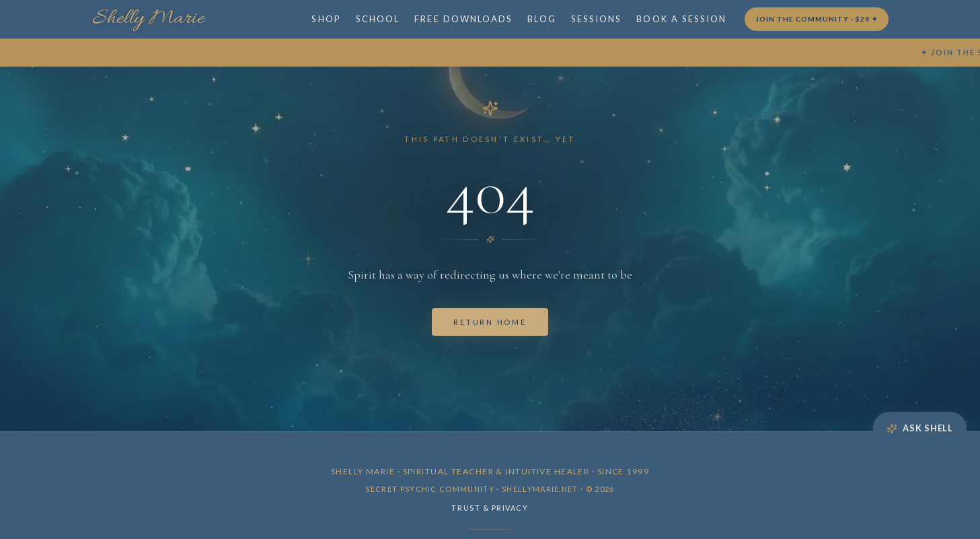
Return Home (490, 322)
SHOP (326, 19)
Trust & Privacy (490, 508)
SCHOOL (378, 19)
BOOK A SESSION (681, 19)
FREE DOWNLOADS (463, 19)
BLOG (541, 19)
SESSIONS (597, 19)
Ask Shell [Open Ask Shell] (920, 428)
